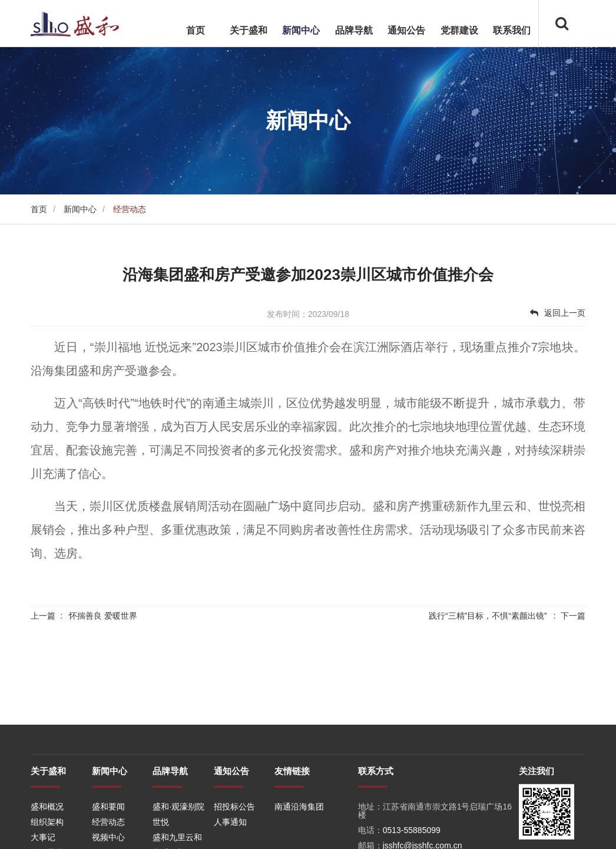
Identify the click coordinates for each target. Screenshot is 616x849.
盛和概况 (47, 834)
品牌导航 (354, 30)
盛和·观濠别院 (178, 834)
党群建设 (459, 30)
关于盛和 (249, 30)
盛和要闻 (108, 834)
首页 (196, 30)
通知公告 (406, 30)
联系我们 (512, 30)
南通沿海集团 (299, 834)
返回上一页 (558, 313)
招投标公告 (234, 834)
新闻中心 (301, 30)
